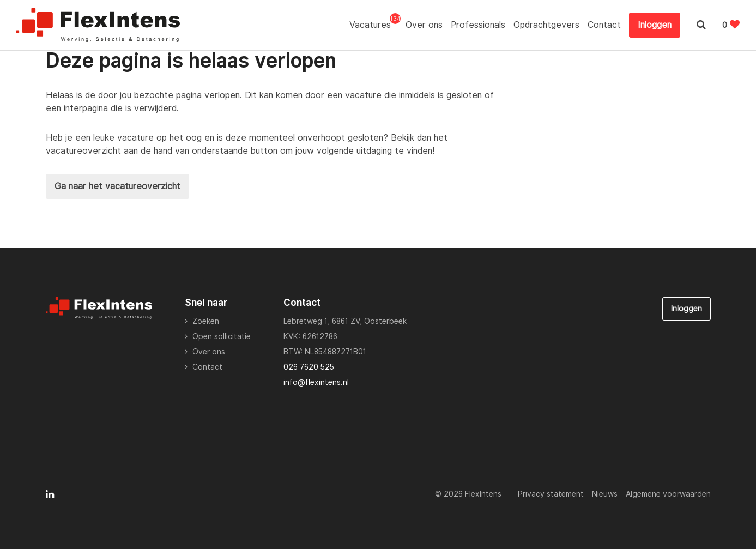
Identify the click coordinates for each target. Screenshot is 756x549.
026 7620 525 (309, 367)
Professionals (478, 25)
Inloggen (655, 25)
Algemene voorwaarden (668, 494)
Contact (604, 25)
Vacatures (373, 24)
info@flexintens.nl (316, 382)
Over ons (424, 25)
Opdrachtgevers (546, 25)
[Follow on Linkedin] (50, 494)
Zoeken (206, 321)
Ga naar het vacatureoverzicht (117, 186)
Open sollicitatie (222, 336)
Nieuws (605, 494)
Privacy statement (551, 494)
